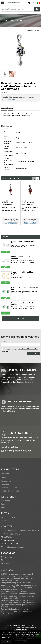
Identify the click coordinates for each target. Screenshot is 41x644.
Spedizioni (5, 477)
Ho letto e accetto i (10, 349)
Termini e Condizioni (9, 488)
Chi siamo (5, 474)
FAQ (3, 507)
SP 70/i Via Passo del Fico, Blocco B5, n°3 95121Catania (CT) (20, 532)
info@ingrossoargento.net (18, 451)
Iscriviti (33, 354)
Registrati (12, 99)
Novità (4, 521)
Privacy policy (7, 481)
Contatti (4, 504)
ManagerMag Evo (21, 630)
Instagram (6, 560)
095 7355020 (12, 447)
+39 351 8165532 (9, 544)
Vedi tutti (21, 318)
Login (4, 99)
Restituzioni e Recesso (10, 491)
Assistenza (5, 501)
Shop (5, 21)
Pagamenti (5, 484)
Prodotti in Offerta (8, 517)
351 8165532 (7, 540)
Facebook (6, 557)
